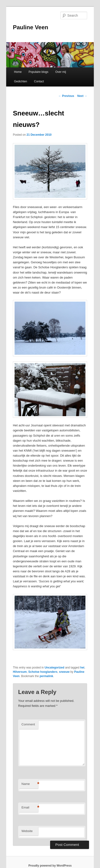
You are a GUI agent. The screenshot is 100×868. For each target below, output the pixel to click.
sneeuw (64, 672)
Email (30, 808)
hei (82, 668)
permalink (46, 676)
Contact (39, 81)
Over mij (61, 72)
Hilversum (20, 672)
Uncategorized (55, 668)
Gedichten (21, 81)
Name (30, 784)
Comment (28, 724)
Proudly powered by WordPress (50, 866)
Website (27, 831)
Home (18, 72)
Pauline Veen (31, 27)
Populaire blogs (39, 72)
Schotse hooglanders (43, 672)
